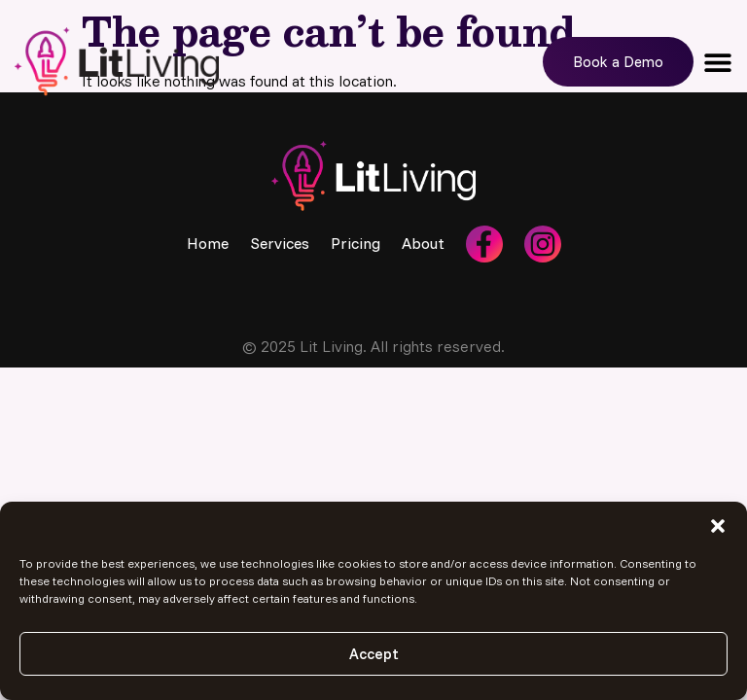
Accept (374, 654)
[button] (718, 526)
